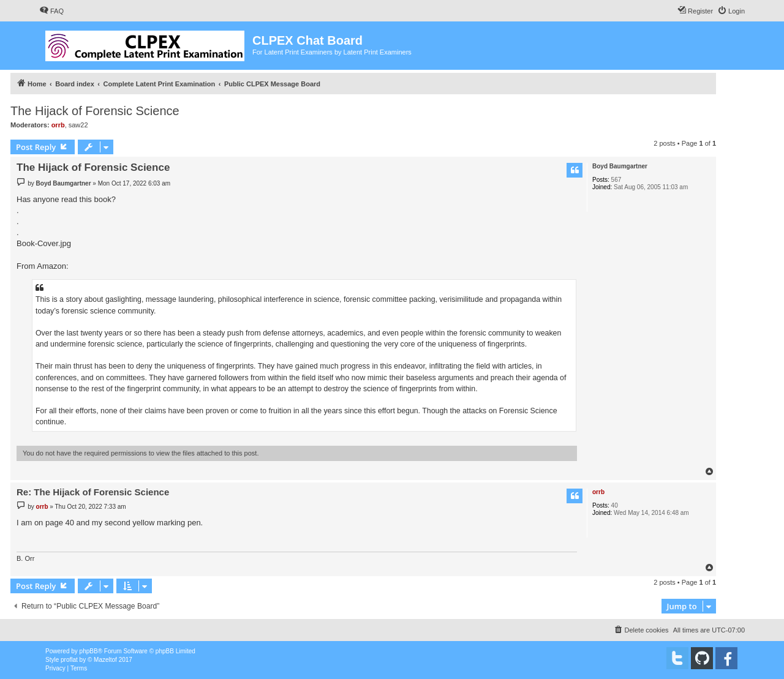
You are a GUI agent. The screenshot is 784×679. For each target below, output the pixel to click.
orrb (58, 125)
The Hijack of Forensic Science (95, 111)
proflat (69, 660)
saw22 (78, 125)
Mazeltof (105, 660)
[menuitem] (51, 11)
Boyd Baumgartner (620, 166)
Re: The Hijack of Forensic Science (93, 492)
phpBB (89, 651)
